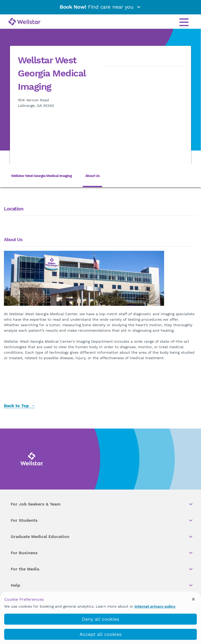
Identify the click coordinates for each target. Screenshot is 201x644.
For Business (102, 553)
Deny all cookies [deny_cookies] (100, 619)
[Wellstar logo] (24, 22)
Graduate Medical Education (102, 537)
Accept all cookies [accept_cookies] (100, 634)
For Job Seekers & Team (102, 504)
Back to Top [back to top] (19, 406)
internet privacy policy (155, 606)
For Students (102, 520)
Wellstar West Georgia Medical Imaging (41, 176)
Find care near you (100, 7)
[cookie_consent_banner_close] (193, 599)
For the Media (102, 569)
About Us (92, 176)
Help (102, 585)
